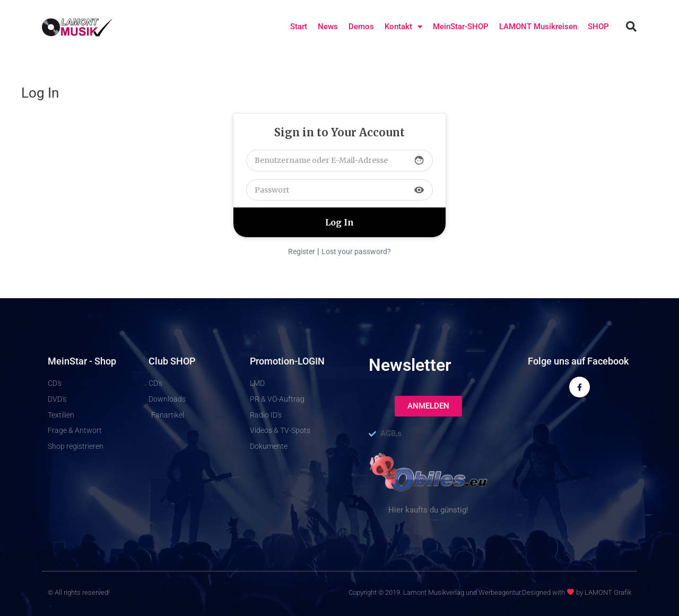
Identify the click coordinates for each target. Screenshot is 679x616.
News (328, 27)
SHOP (598, 27)
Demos (361, 27)
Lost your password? (356, 251)
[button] (631, 27)
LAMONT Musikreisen (538, 27)
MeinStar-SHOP (461, 27)
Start (299, 27)
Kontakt (403, 27)
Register (302, 251)
